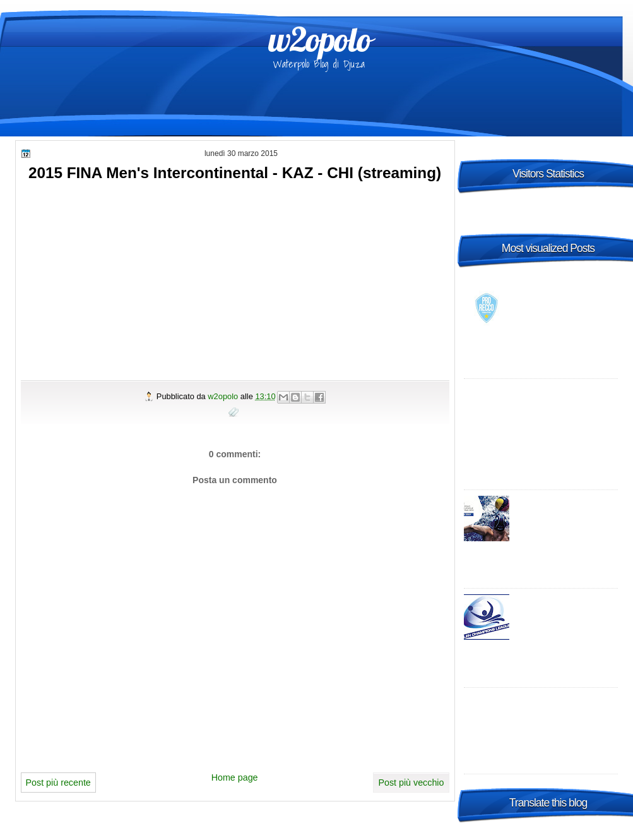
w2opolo (320, 39)
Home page (235, 777)
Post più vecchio (411, 783)
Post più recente (58, 783)
